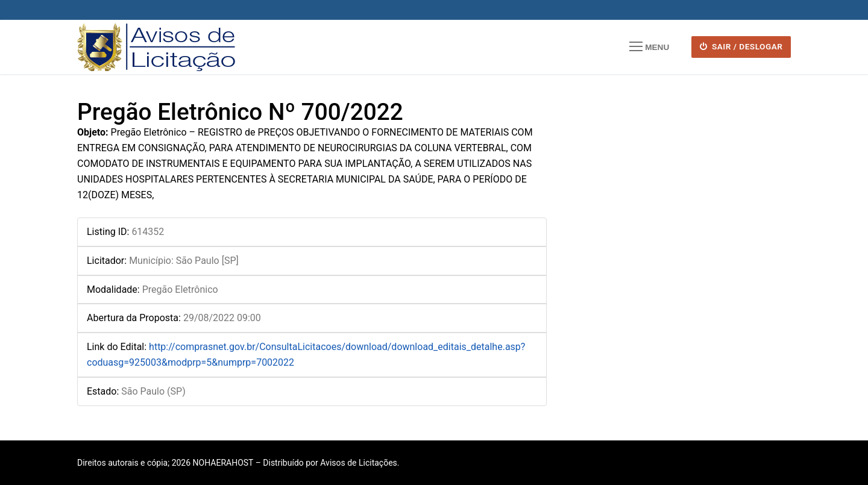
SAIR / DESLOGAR (741, 46)
